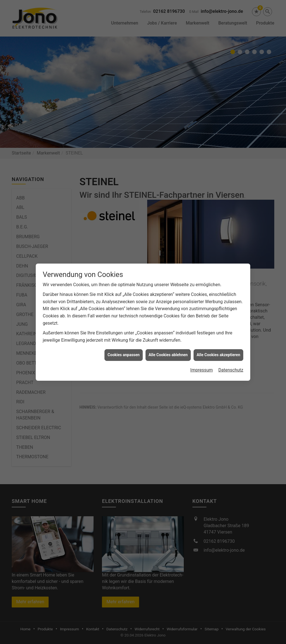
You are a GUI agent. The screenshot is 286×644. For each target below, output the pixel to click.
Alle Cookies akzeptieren (218, 346)
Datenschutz (231, 361)
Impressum (202, 361)
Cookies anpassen (124, 346)
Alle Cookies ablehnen (168, 346)
